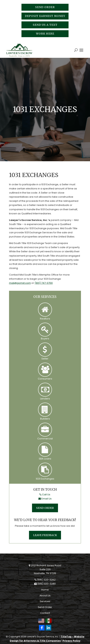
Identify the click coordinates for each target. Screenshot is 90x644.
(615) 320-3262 (45, 580)
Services (45, 601)
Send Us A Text (45, 25)
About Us (45, 595)
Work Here (45, 34)
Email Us (45, 499)
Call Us (45, 494)
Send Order (45, 7)
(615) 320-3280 (45, 584)
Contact (45, 613)
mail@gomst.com (20, 283)
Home (45, 590)
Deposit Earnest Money (45, 16)
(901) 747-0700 (44, 283)
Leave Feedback (45, 535)
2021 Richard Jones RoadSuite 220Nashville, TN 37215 (45, 569)
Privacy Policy (71, 641)
